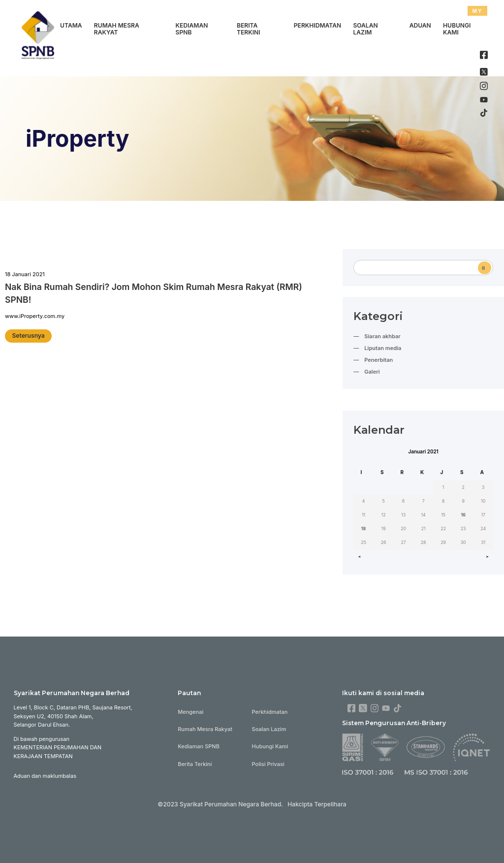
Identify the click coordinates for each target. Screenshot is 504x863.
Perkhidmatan (317, 25)
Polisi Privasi (268, 764)
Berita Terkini (249, 29)
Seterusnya (28, 336)
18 (364, 528)
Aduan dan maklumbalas (45, 776)
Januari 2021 (424, 451)
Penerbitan (378, 360)
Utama (71, 25)
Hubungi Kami (457, 29)
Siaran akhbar (382, 336)
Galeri (372, 372)
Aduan (420, 25)
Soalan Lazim (365, 29)
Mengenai (190, 712)
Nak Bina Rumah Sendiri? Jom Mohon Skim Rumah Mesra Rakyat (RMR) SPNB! (154, 293)
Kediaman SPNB (192, 29)
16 (463, 515)
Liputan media (383, 348)
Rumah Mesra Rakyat (117, 29)
